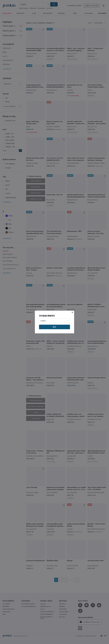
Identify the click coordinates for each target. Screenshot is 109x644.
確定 (54, 327)
